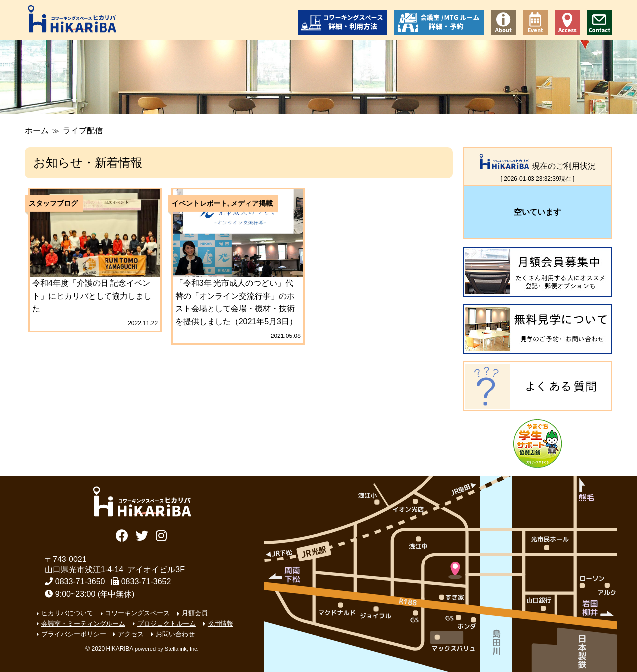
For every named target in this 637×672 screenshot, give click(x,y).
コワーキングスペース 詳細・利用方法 (342, 22)
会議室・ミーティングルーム (83, 623)
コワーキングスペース (137, 613)
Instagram (161, 534)
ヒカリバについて (67, 613)
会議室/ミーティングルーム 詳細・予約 (439, 22)
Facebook (122, 534)
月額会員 (195, 613)
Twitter (142, 534)
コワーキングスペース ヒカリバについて (504, 22)
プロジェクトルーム (166, 623)
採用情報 (220, 623)
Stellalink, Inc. (182, 649)
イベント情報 (535, 22)
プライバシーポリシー (74, 634)
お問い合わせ (600, 22)
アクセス (568, 22)
